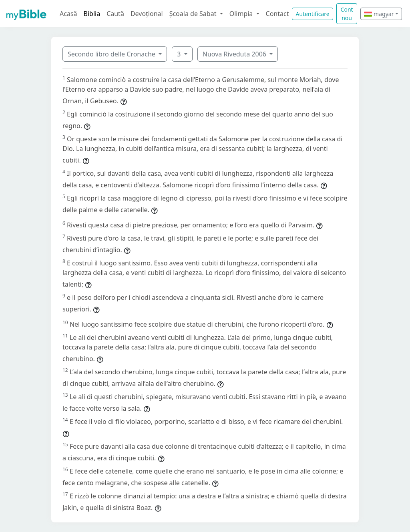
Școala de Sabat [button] (194, 14)
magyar (379, 14)
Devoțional (147, 14)
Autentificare (312, 14)
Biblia (92, 14)
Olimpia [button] (242, 14)
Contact (277, 14)
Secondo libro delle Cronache (112, 54)
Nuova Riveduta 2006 (235, 54)
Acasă (68, 14)
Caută (115, 14)
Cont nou (347, 14)
